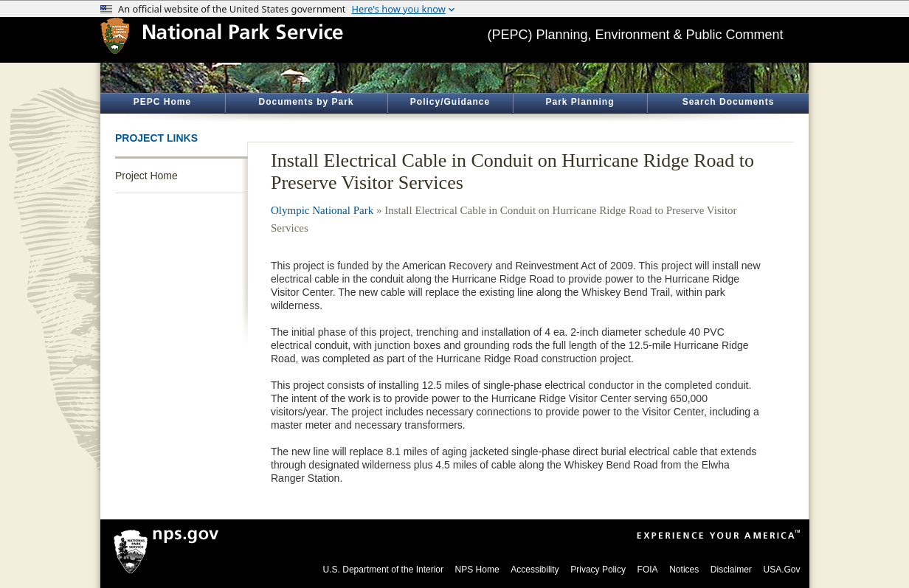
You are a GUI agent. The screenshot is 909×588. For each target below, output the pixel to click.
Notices (684, 570)
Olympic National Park (322, 210)
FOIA (648, 570)
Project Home (146, 176)
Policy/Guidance (450, 102)
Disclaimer (731, 570)
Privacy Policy (598, 570)
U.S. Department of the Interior (383, 570)
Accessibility (535, 570)
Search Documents (729, 102)
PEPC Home (162, 102)
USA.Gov (781, 570)
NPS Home (477, 570)
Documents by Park (306, 102)
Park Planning (580, 102)
